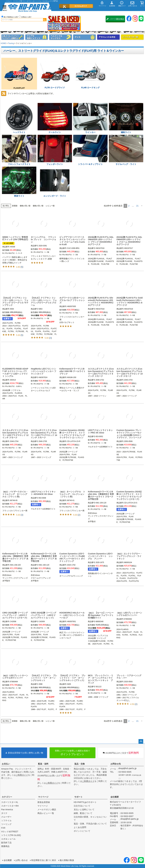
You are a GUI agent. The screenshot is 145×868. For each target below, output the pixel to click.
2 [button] (129, 206)
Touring (11, 43)
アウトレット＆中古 (108, 37)
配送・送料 (43, 764)
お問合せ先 (116, 764)
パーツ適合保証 (115, 19)
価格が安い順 (38, 206)
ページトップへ (141, 741)
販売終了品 (6, 843)
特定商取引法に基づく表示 (44, 860)
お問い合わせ (22, 860)
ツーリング (6, 824)
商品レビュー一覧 (46, 813)
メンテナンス (13, 37)
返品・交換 (80, 764)
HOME (3, 43)
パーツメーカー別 (132, 37)
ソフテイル (6, 821)
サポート (78, 797)
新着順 (15, 206)
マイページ (43, 797)
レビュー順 (50, 206)
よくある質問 (80, 827)
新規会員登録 (44, 802)
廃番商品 (5, 846)
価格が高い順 (25, 206)
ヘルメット (60, 37)
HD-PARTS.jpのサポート (85, 802)
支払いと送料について (84, 810)
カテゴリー (7, 797)
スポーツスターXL (10, 802)
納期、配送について (83, 813)
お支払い (6, 764)
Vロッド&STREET (10, 832)
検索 (45, 20)
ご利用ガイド (22, 775)
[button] (142, 206)
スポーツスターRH (10, 806)
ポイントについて (82, 831)
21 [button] (137, 206)
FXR (3, 828)
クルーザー (6, 817)
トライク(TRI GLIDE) (11, 835)
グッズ (84, 37)
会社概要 (115, 797)
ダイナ (4, 813)
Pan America (7, 810)
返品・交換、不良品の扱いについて (90, 824)
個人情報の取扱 (67, 860)
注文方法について (82, 806)
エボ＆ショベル (8, 839)
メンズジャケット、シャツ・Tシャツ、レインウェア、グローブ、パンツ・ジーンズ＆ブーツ (37, 37)
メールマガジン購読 (47, 810)
